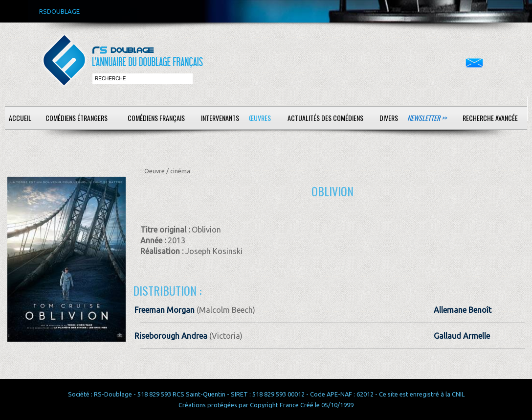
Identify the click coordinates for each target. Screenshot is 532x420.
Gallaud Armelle (462, 336)
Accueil (20, 118)
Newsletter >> (427, 118)
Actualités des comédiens (325, 118)
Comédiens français (156, 118)
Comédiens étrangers (77, 118)
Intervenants (220, 118)
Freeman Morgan (165, 310)
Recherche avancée (490, 118)
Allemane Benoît (463, 310)
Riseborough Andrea (171, 336)
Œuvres (260, 118)
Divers (389, 118)
